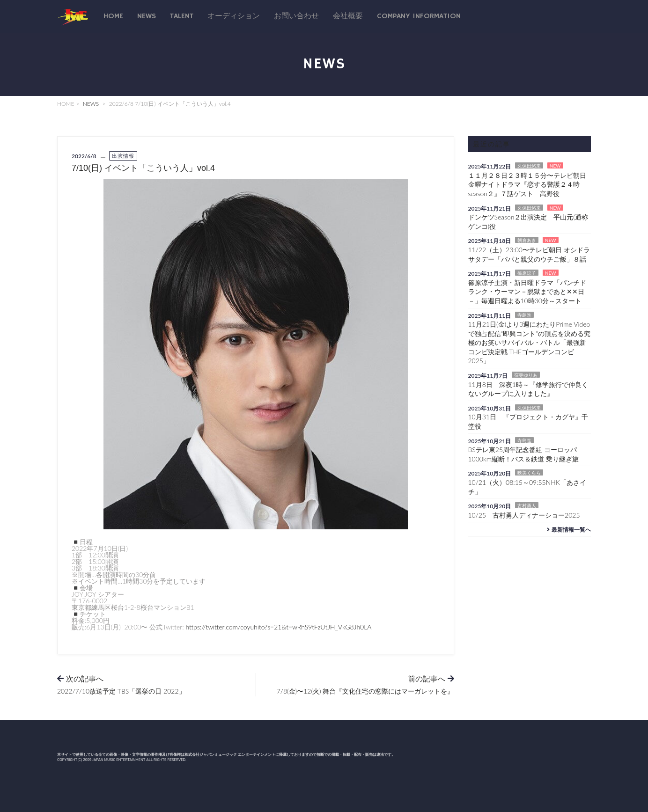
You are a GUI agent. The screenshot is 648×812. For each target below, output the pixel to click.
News (147, 16)
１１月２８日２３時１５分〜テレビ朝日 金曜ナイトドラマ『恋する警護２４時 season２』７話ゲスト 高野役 (530, 184)
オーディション (234, 16)
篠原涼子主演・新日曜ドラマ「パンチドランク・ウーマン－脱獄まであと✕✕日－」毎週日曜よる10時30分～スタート (527, 292)
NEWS (91, 104)
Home (113, 16)
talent (182, 16)
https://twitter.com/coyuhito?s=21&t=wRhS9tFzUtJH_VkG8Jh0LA (278, 627)
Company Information (419, 16)
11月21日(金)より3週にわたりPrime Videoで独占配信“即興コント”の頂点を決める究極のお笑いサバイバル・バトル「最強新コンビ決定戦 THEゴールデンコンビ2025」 (530, 342)
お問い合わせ (296, 16)
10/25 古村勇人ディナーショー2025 (524, 515)
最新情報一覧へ (568, 530)
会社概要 (348, 16)
